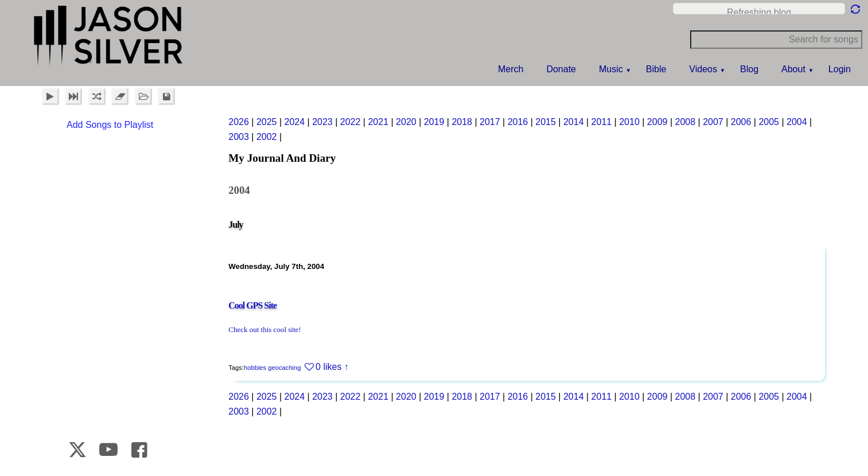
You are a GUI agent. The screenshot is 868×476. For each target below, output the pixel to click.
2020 (406, 122)
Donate (561, 69)
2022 (351, 122)
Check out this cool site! (264, 329)
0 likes (328, 367)
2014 (574, 122)
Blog (749, 69)
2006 (741, 122)
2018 (462, 122)
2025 (267, 122)
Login (840, 69)
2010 (629, 122)
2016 (518, 122)
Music (611, 69)
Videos (703, 69)
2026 (239, 122)
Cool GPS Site (252, 305)
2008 (686, 122)
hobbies (255, 368)
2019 (434, 122)
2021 (378, 122)
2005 (769, 122)
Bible (656, 69)
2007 (713, 122)
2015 (546, 122)
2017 (490, 122)
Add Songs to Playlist (110, 125)
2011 (602, 122)
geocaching (284, 368)
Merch (511, 69)
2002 (267, 137)
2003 (239, 137)
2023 (322, 122)
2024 (295, 122)
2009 (657, 122)
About (793, 69)
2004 (797, 122)
